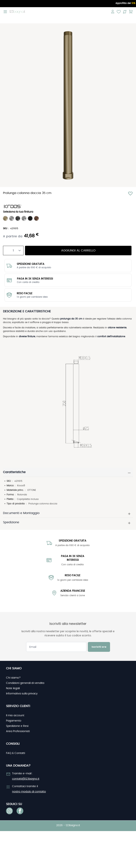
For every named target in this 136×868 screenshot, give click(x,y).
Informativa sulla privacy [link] (22, 694)
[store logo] (17, 12)
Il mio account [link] (15, 716)
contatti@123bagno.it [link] (26, 779)
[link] (9, 811)
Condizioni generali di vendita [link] (25, 683)
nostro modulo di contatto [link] (29, 792)
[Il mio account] (113, 12)
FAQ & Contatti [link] (16, 753)
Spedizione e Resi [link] (17, 726)
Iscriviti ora (99, 647)
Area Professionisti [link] (18, 731)
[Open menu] (5, 12)
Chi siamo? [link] (13, 678)
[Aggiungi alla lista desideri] (130, 193)
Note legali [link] (13, 688)
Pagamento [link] (14, 721)
